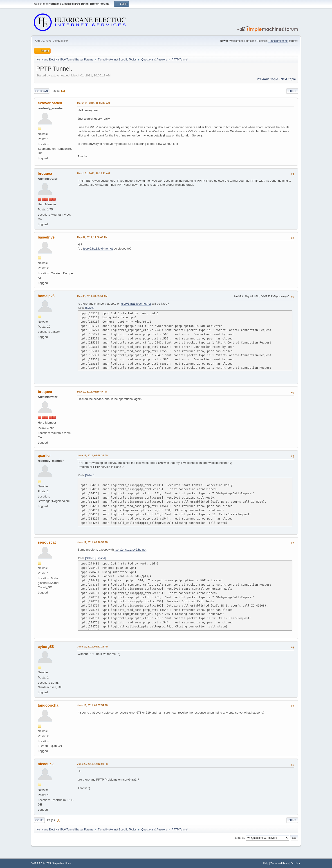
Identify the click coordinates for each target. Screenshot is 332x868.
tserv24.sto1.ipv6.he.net (130, 550)
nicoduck (46, 764)
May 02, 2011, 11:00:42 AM (92, 237)
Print (292, 91)
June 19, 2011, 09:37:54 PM (93, 705)
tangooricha (48, 705)
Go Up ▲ (296, 863)
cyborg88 (46, 647)
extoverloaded (50, 103)
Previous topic (267, 79)
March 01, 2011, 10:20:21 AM (93, 173)
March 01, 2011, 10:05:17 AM (93, 103)
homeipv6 (46, 296)
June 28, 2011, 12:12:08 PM (93, 764)
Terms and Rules (280, 863)
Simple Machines (61, 863)
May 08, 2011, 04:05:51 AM (92, 296)
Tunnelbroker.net (278, 41)
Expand (100, 558)
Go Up (39, 820)
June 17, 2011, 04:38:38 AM (93, 455)
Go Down (42, 91)
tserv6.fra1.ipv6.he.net (98, 249)
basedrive (46, 237)
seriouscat (47, 542)
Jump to (239, 838)
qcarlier (44, 456)
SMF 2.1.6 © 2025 (41, 863)
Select (90, 308)
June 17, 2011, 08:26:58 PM (93, 542)
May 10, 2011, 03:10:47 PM (92, 392)
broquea (45, 173)
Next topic (288, 79)
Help (266, 863)
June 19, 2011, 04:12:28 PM (93, 647)
